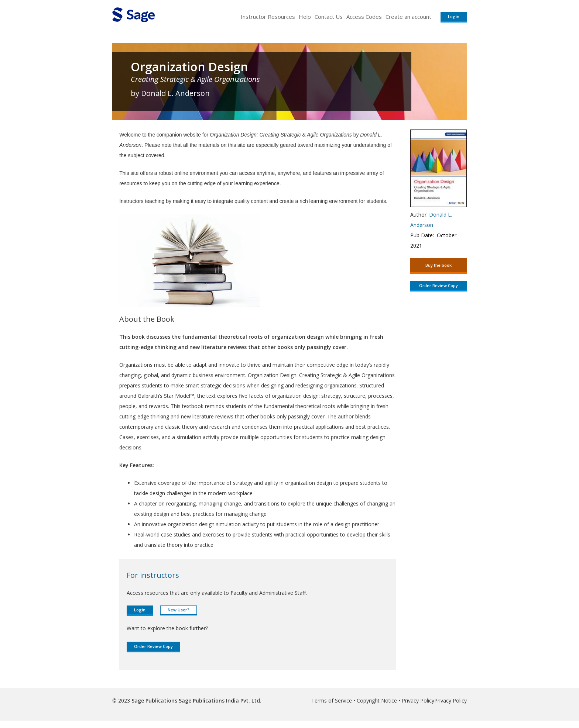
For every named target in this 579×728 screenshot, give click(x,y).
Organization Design (189, 67)
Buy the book (438, 265)
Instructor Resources (268, 17)
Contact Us (329, 17)
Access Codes (364, 17)
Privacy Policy (418, 701)
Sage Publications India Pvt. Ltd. (219, 701)
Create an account (408, 17)
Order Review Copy (153, 646)
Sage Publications (154, 701)
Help (305, 17)
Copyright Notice (377, 701)
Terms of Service (332, 701)
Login (454, 16)
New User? (179, 610)
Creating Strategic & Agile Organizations (195, 79)
